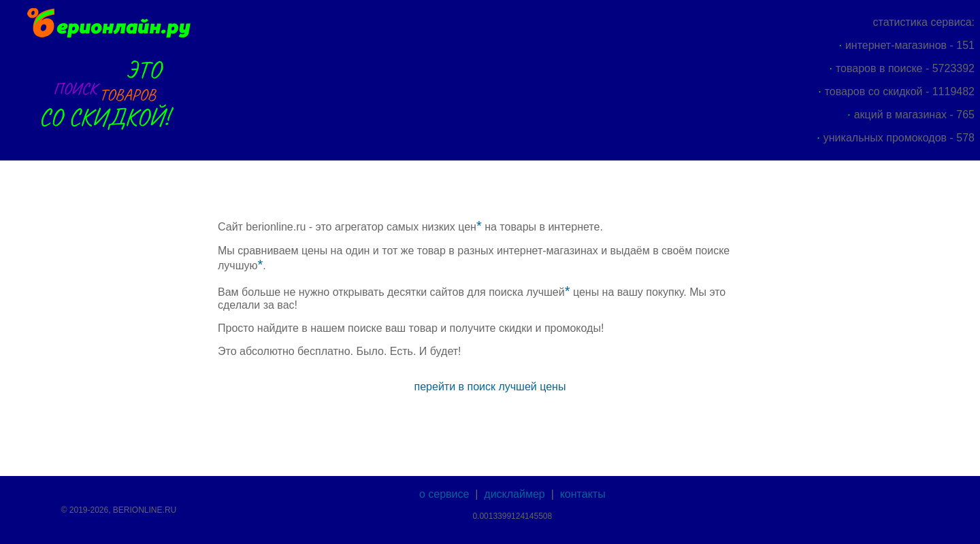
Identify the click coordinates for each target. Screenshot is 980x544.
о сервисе (444, 494)
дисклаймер (514, 494)
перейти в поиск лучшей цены (490, 387)
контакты (583, 494)
